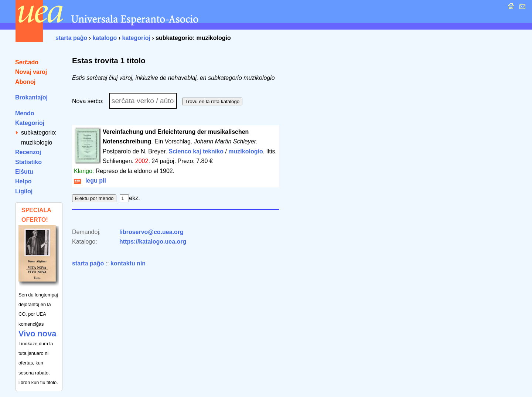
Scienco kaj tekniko (196, 151)
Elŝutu (24, 172)
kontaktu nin (128, 263)
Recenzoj (28, 152)
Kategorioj (30, 123)
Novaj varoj (31, 72)
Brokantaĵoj (31, 97)
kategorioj (136, 38)
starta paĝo (71, 38)
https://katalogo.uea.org (153, 242)
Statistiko (28, 162)
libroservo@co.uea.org (151, 232)
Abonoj (25, 82)
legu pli (90, 181)
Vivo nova (37, 334)
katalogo (105, 38)
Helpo (23, 181)
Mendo (25, 113)
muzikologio (245, 151)
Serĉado (27, 62)
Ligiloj (24, 191)
